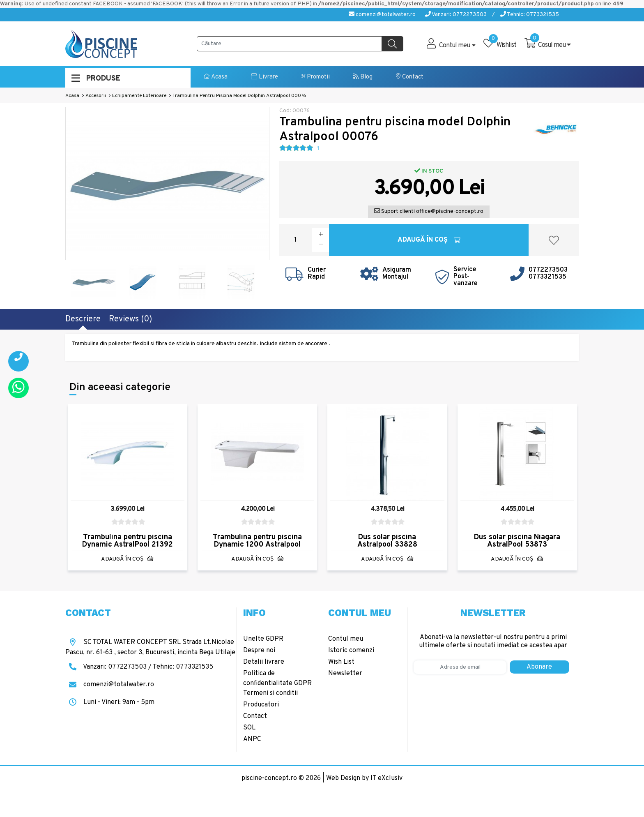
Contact (410, 77)
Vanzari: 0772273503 (456, 15)
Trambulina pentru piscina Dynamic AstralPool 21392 (128, 541)
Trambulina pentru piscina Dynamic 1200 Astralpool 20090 (257, 545)
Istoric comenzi (351, 651)
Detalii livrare (264, 662)
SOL (249, 728)
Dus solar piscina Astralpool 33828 (387, 541)
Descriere (83, 319)
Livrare (264, 77)
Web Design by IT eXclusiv (364, 778)
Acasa (216, 77)
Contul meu (346, 639)
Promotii (316, 77)
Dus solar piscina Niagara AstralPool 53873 (517, 541)
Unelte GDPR (263, 639)
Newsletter (345, 674)
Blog (363, 77)
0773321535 (547, 277)
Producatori (261, 705)
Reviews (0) (130, 319)
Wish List (341, 662)
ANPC (252, 739)
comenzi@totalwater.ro (382, 15)
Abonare (539, 667)
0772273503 (548, 270)
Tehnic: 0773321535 (530, 15)
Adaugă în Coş (429, 240)
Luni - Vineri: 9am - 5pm (110, 702)
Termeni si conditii (270, 693)
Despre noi (259, 651)
